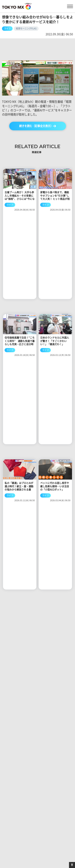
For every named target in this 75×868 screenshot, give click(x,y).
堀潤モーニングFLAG (26, 28)
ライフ (7, 28)
